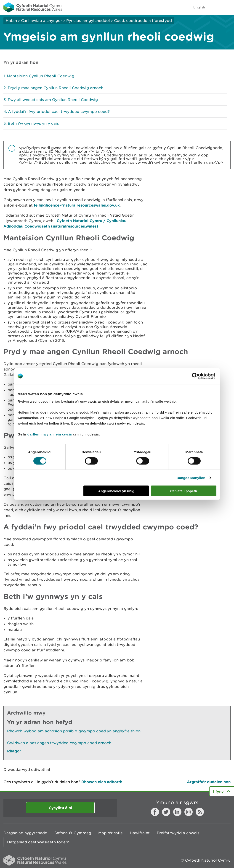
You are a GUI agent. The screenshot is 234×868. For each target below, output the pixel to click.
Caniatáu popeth (184, 491)
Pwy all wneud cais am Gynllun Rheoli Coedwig (53, 100)
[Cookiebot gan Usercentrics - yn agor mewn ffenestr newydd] (203, 376)
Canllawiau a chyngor (42, 21)
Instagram (189, 812)
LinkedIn (177, 812)
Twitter (166, 812)
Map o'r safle (110, 833)
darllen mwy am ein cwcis (50, 434)
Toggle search (215, 7)
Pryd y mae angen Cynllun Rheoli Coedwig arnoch (56, 88)
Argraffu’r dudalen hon (209, 782)
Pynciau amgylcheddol (88, 21)
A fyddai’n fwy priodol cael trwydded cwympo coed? (59, 111)
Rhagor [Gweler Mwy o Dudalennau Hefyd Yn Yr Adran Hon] (14, 751)
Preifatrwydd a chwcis (178, 833)
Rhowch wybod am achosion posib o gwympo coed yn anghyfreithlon (74, 731)
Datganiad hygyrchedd (25, 833)
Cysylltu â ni (60, 808)
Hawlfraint (140, 833)
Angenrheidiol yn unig (116, 491)
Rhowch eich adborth (102, 782)
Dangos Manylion (191, 478)
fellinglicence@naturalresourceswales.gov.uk (77, 205)
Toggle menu (228, 7)
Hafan (11, 21)
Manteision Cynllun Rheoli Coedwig (41, 76)
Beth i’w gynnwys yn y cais (33, 123)
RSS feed (200, 812)
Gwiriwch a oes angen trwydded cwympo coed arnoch (59, 743)
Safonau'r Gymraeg (73, 833)
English (199, 7)
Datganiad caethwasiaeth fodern (38, 842)
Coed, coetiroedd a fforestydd (143, 21)
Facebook (155, 812)
